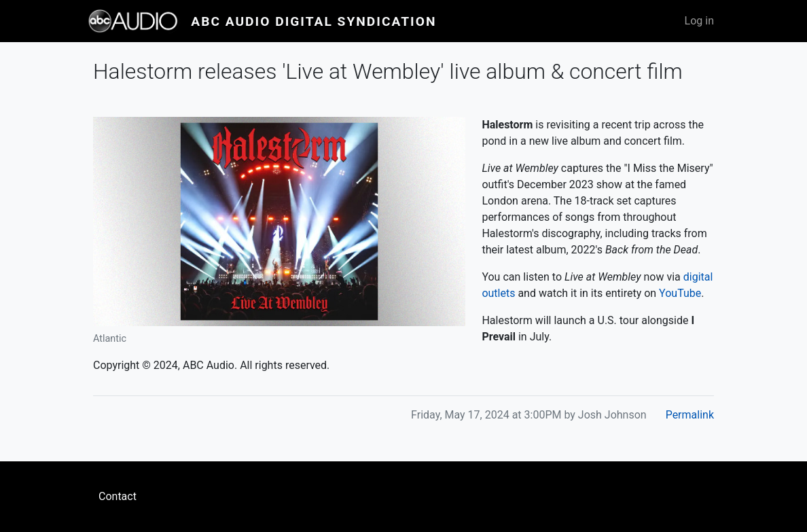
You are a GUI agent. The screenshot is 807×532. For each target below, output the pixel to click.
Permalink (690, 415)
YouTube (680, 293)
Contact (118, 496)
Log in (699, 21)
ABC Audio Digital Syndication (313, 21)
